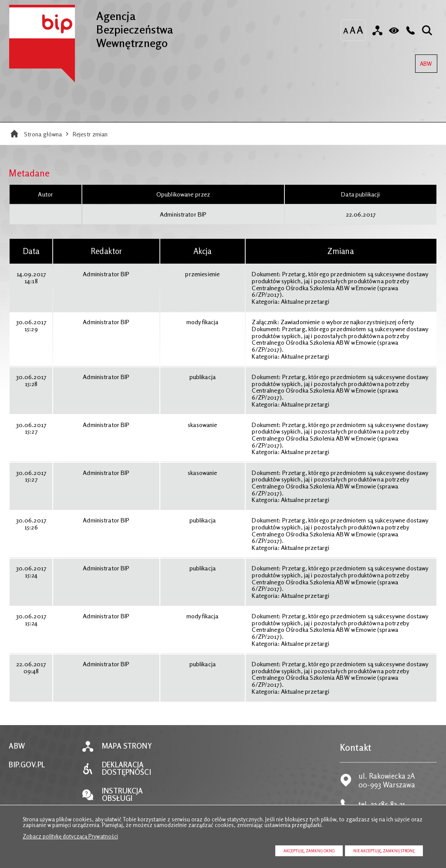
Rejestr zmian (90, 134)
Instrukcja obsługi (122, 795)
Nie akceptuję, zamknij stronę (384, 851)
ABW (424, 61)
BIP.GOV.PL (27, 765)
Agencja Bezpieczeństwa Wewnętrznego (91, 27)
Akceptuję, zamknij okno (309, 851)
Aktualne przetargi (305, 301)
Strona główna (43, 134)
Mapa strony (127, 746)
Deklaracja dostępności (126, 769)
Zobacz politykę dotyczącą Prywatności (70, 836)
